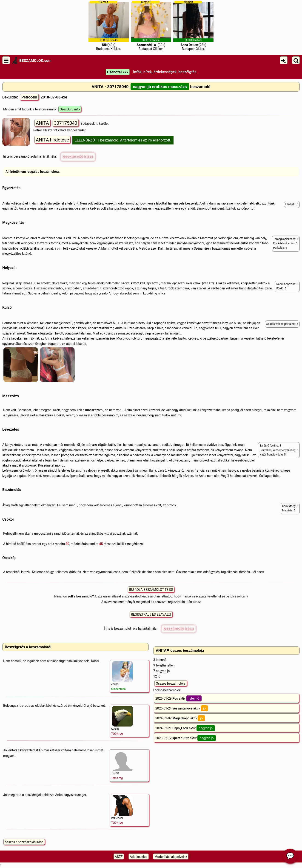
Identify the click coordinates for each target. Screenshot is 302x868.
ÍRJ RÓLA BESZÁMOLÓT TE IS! (151, 590)
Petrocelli (29, 97)
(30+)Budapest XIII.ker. (151, 26)
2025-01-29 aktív (178, 698)
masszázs (93, 410)
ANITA (42, 123)
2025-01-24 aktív (182, 708)
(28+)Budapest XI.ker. (193, 26)
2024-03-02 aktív (180, 718)
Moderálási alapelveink (171, 857)
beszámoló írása (77, 156)
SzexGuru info (70, 109)
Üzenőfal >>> (118, 72)
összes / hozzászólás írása (24, 842)
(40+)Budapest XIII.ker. (109, 26)
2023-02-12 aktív (186, 738)
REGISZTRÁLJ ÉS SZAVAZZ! (151, 614)
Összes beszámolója (171, 683)
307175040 (66, 123)
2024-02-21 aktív (185, 728)
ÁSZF (119, 857)
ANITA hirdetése (52, 140)
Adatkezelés (139, 857)
